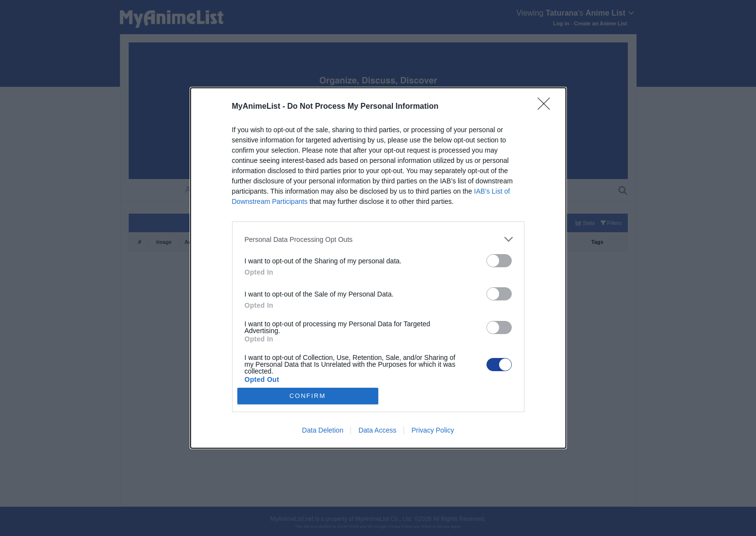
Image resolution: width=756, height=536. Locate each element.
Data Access (377, 430)
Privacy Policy (433, 430)
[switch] (499, 261)
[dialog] (378, 268)
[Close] (547, 107)
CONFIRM (308, 396)
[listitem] (378, 239)
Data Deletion (323, 430)
